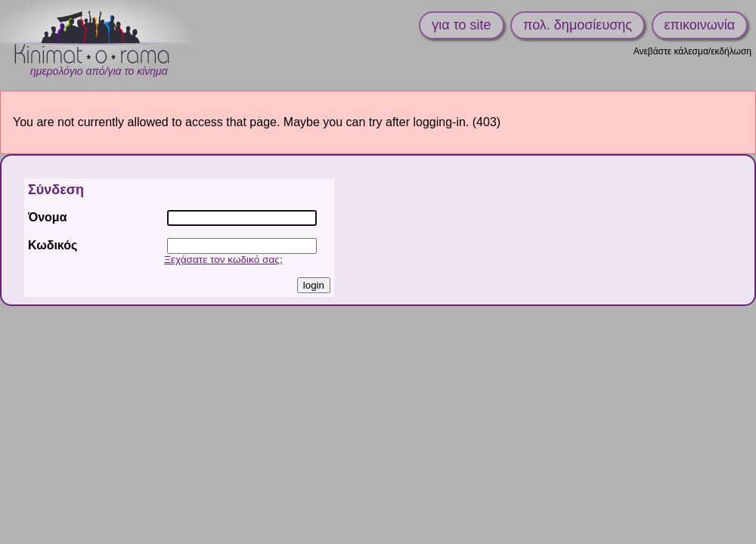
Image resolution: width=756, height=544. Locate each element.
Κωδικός (53, 245)
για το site (461, 25)
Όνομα (48, 217)
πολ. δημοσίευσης (578, 25)
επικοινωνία (700, 25)
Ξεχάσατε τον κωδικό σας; (223, 260)
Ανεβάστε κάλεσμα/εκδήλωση (692, 51)
